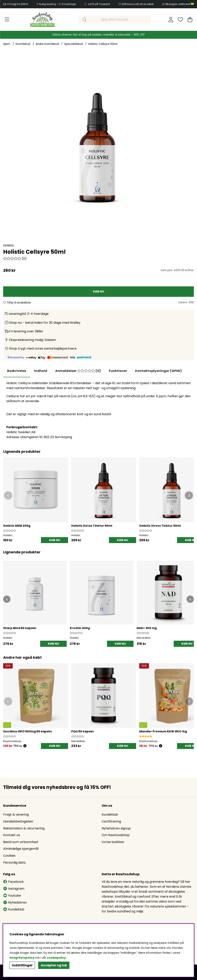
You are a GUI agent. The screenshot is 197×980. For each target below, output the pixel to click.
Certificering (111, 821)
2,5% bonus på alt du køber (138, 4)
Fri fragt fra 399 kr (18, 4)
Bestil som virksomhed (21, 842)
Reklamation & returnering (24, 828)
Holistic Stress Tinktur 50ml (160, 526)
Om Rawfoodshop (116, 835)
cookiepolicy (56, 958)
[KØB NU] (98, 292)
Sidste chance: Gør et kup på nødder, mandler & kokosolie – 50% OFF (99, 35)
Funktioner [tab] (118, 371)
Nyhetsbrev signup (116, 828)
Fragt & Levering (16, 814)
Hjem (7, 44)
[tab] (41, 371)
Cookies (9, 856)
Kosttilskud (23, 44)
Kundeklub (110, 814)
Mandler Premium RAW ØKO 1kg (163, 731)
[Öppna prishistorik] (25, 746)
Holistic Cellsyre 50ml (103, 44)
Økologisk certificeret (180, 4)
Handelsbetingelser (18, 821)
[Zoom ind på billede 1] (98, 148)
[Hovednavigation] (7, 20)
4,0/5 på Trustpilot (99, 4)
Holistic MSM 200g (17, 526)
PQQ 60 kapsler (83, 731)
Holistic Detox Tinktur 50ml (92, 526)
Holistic (9, 245)
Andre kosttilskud (47, 44)
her (40, 953)
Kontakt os (12, 835)
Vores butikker (113, 842)
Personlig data (14, 863)
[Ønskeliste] (180, 20)
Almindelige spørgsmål (21, 849)
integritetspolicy (22, 958)
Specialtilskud (74, 44)
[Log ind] (171, 20)
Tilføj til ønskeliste (17, 303)
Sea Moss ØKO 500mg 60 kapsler (28, 731)
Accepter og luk (54, 965)
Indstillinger (22, 965)
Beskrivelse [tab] (17, 371)
